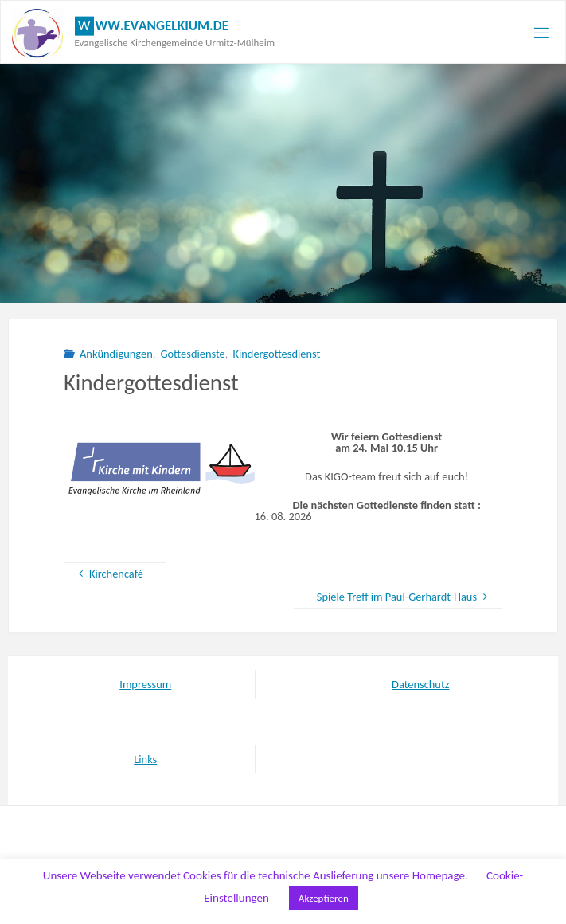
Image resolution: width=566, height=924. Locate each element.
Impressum (145, 684)
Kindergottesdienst (277, 354)
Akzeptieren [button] (324, 898)
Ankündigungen (116, 354)
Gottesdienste (192, 354)
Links (145, 759)
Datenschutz (420, 684)
